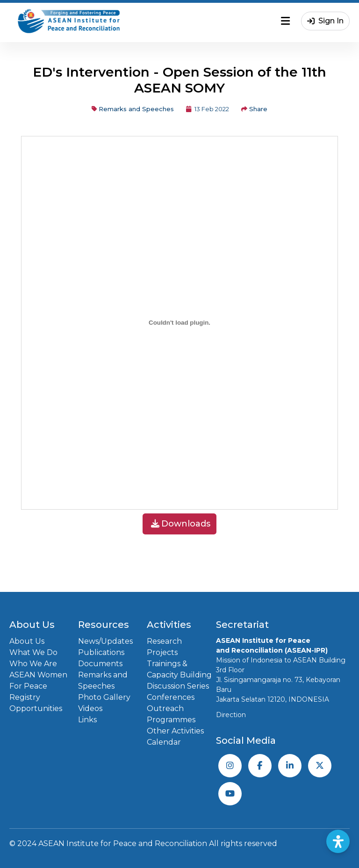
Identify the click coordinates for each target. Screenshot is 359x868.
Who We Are (33, 664)
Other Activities (175, 731)
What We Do (33, 652)
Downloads (181, 524)
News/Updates (105, 641)
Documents (100, 664)
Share (254, 109)
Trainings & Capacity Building (179, 669)
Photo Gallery (104, 697)
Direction (231, 715)
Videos (90, 708)
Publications (101, 652)
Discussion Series (178, 686)
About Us (27, 641)
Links (87, 720)
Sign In (325, 21)
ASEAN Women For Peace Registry (38, 686)
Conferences (171, 697)
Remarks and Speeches (133, 109)
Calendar (164, 742)
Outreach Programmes (171, 714)
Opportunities (36, 708)
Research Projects (164, 647)
